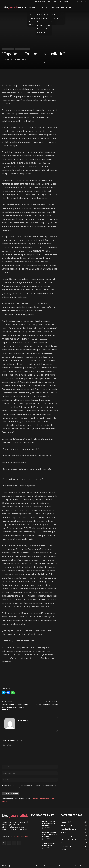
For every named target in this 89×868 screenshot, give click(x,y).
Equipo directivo (36, 866)
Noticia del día (19, 49)
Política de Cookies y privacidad (63, 866)
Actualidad (23, 7)
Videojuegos (41, 32)
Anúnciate (78, 866)
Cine (39, 7)
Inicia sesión (66, 7)
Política (32, 7)
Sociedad (54, 22)
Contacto (66, 2)
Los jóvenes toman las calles (47, 705)
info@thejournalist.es (20, 837)
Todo (31, 15)
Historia (45, 18)
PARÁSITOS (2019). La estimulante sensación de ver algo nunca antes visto (15, 707)
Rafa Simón (9, 59)
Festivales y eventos (44, 25)
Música (45, 22)
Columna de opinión (33, 23)
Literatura (45, 15)
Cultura (45, 7)
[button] (84, 7)
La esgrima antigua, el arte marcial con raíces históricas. (50, 834)
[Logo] (12, 7)
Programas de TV (43, 29)
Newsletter (57, 2)
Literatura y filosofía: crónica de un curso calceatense (49, 823)
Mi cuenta (47, 866)
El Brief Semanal (34, 18)
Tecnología (55, 7)
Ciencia (53, 15)
